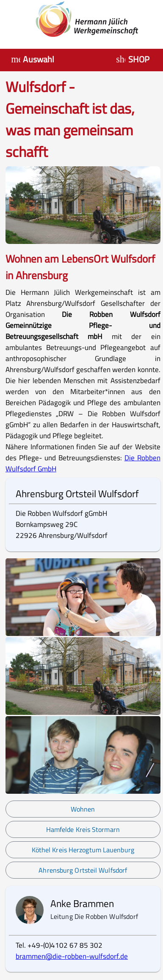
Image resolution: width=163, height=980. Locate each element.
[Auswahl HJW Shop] (134, 59)
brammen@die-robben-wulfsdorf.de (72, 956)
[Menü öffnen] (34, 59)
